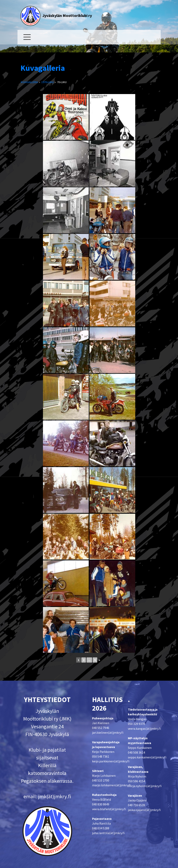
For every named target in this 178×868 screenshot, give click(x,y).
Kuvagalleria (43, 68)
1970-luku (48, 82)
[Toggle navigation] (27, 37)
